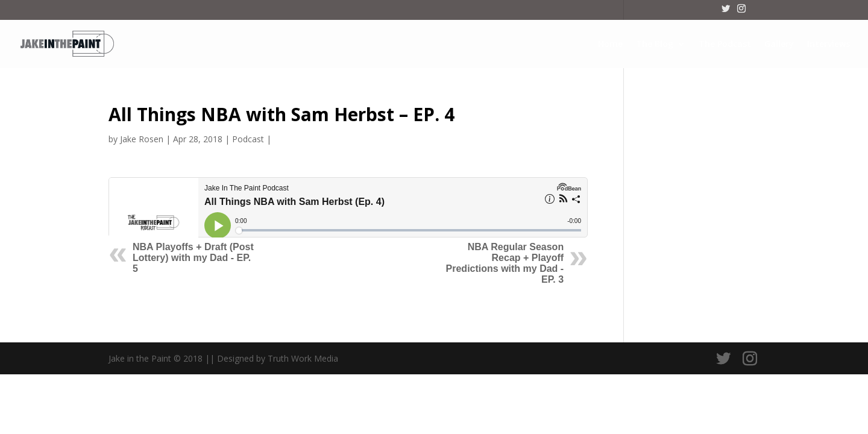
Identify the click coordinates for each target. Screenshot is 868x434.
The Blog (655, 45)
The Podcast (725, 45)
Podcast (248, 139)
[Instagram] (741, 12)
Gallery (779, 45)
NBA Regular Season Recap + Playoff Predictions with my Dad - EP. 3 (505, 263)
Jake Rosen (142, 139)
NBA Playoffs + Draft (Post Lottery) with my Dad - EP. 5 (193, 258)
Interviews (829, 45)
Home (610, 45)
